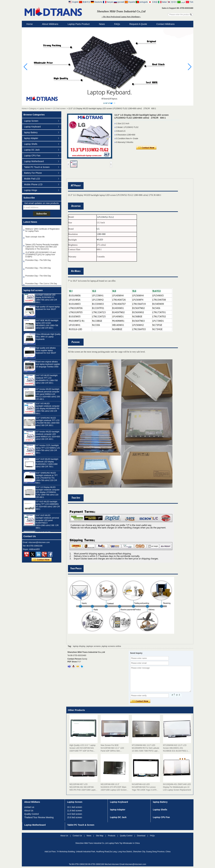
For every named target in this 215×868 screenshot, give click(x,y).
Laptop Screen (45, 109)
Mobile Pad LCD (32, 179)
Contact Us (77, 836)
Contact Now (42, 560)
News (102, 24)
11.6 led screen (75, 811)
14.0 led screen (75, 814)
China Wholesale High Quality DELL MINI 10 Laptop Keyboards (48, 338)
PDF (79, 662)
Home (30, 24)
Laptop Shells (31, 144)
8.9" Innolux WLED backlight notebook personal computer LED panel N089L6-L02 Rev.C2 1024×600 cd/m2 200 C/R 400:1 (48, 395)
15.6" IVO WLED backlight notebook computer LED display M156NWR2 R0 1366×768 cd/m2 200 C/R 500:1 (48, 409)
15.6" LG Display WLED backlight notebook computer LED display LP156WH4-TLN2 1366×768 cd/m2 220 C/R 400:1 (48, 493)
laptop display (79, 646)
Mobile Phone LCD (33, 184)
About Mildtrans (50, 24)
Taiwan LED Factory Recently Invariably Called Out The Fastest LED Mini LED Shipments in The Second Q (42, 248)
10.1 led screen (75, 807)
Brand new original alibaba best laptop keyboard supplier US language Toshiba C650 (48, 365)
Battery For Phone (33, 173)
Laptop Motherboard (34, 161)
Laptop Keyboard (33, 127)
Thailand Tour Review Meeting (39, 817)
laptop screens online (111, 646)
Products (112, 836)
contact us (29, 807)
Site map (100, 836)
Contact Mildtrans (165, 24)
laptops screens (94, 646)
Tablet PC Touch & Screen (37, 167)
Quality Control (32, 814)
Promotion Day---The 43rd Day (38, 277)
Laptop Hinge (31, 190)
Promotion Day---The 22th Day (38, 269)
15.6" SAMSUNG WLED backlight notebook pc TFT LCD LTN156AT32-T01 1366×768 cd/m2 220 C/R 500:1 (47, 479)
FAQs (117, 24)
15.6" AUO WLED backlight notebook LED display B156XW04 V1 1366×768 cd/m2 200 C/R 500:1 (46, 298)
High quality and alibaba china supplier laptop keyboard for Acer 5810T (46, 351)
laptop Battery (31, 132)
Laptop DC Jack (32, 150)
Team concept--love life (35, 238)
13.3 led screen (59, 109)
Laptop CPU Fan (32, 156)
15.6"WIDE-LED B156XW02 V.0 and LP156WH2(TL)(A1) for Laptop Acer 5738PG (41, 255)
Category (33, 109)
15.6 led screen (75, 817)
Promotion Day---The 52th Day (38, 261)
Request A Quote (138, 24)
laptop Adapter (31, 138)
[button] (104, 103)
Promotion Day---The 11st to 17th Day (41, 285)
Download (141, 836)
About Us (29, 811)
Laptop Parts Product (79, 24)
